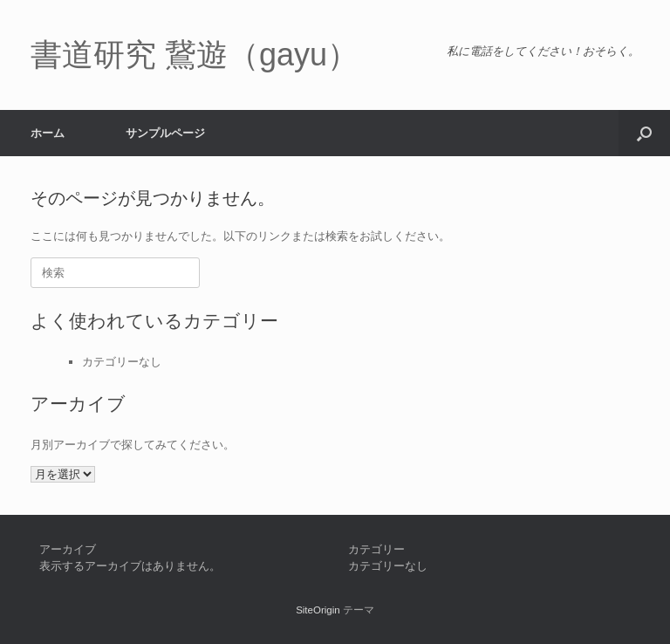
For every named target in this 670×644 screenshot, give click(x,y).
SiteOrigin (318, 610)
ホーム (48, 133)
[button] (644, 133)
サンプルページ (165, 133)
